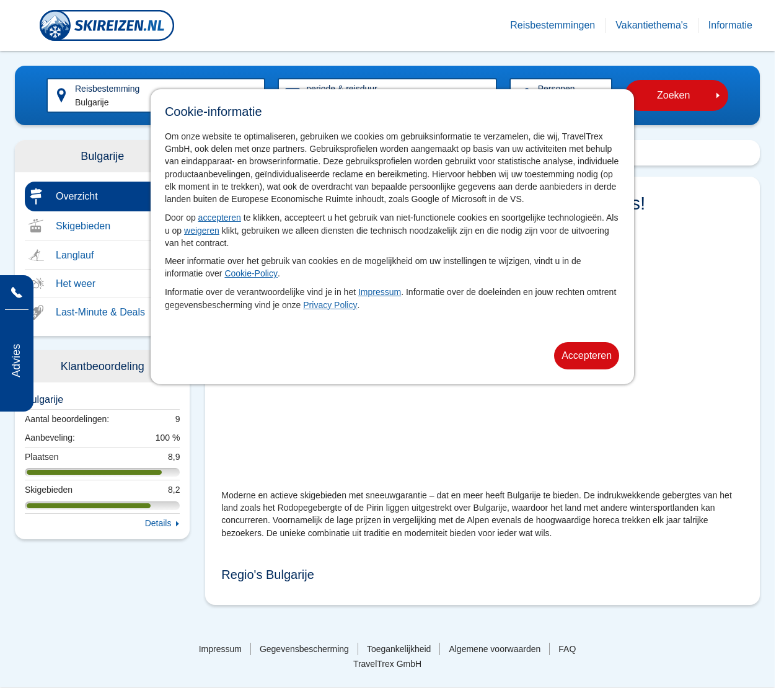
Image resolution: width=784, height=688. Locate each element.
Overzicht (77, 196)
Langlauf (75, 255)
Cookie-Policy (251, 273)
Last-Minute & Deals (100, 312)
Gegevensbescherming (304, 649)
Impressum (380, 292)
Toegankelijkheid (399, 649)
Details (158, 523)
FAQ (567, 649)
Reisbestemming (107, 89)
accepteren (220, 218)
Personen (557, 89)
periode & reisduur (341, 89)
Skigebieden (83, 226)
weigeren (202, 231)
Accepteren (587, 355)
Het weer (76, 284)
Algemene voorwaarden (495, 649)
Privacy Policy (330, 305)
